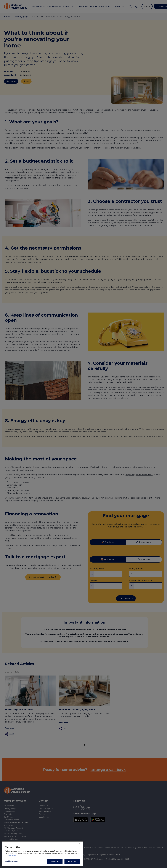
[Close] (79, 844)
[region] (42, 854)
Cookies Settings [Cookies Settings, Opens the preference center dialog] (12, 861)
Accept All (72, 861)
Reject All (55, 861)
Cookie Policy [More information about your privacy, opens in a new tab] (11, 855)
